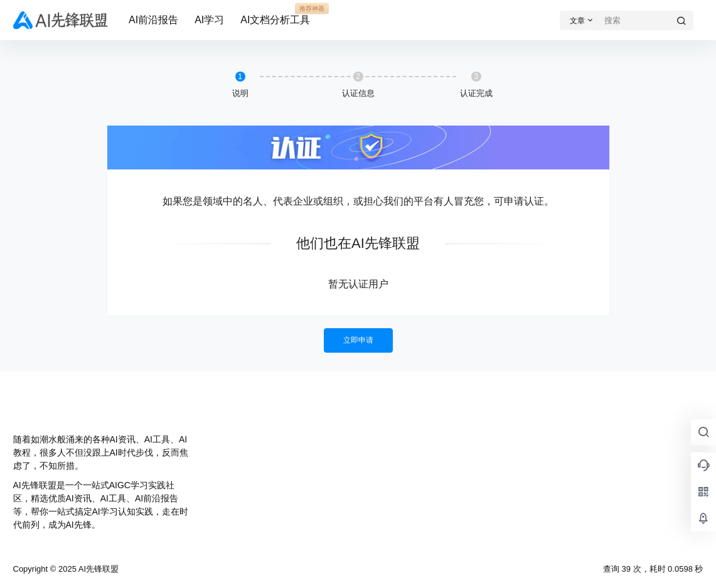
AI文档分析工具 (275, 14)
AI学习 (209, 20)
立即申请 (358, 340)
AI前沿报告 (153, 20)
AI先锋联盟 (98, 569)
